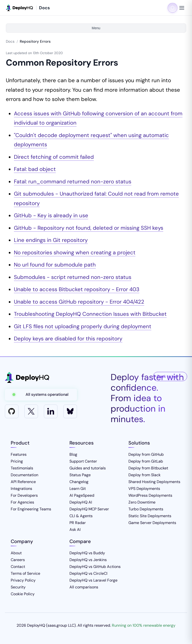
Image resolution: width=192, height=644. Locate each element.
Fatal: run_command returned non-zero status (73, 182)
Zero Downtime (142, 502)
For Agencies (22, 502)
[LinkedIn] (51, 411)
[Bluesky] (70, 411)
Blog (73, 454)
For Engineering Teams (31, 509)
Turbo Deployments (146, 509)
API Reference (23, 482)
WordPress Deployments (150, 495)
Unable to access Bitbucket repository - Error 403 (77, 289)
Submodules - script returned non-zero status (73, 277)
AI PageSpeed (82, 495)
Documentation (24, 475)
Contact (18, 567)
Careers (18, 560)
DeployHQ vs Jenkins (88, 560)
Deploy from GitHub (146, 454)
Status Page (80, 475)
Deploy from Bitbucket (148, 468)
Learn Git (78, 489)
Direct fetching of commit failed (54, 157)
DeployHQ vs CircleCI (88, 573)
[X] (31, 411)
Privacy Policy (23, 580)
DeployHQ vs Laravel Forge (93, 580)
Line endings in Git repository (51, 240)
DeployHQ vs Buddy (87, 553)
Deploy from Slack (144, 475)
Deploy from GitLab (146, 461)
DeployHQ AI (81, 502)
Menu (96, 28)
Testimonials (22, 468)
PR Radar (78, 523)
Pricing (17, 461)
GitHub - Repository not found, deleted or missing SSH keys (89, 228)
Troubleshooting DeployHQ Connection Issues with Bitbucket (90, 314)
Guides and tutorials (88, 468)
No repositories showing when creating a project (75, 253)
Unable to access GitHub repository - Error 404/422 (79, 302)
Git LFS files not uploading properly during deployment (83, 326)
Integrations (21, 489)
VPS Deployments (144, 489)
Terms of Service (25, 573)
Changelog (79, 482)
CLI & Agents (81, 516)
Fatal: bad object (35, 169)
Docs (10, 41)
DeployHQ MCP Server (89, 509)
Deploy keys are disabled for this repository (68, 339)
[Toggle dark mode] (173, 8)
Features (19, 454)
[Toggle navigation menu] (182, 8)
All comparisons (84, 587)
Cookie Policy (23, 594)
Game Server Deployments (152, 523)
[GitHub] (12, 411)
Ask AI (75, 530)
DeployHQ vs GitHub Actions (95, 567)
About (16, 553)
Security (18, 587)
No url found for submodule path (55, 265)
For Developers (24, 495)
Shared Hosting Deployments (154, 482)
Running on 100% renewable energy (144, 625)
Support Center (83, 461)
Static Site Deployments (150, 516)
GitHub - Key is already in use (51, 215)
